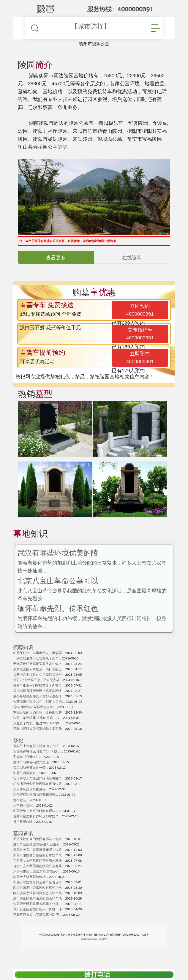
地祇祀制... (21, 809)
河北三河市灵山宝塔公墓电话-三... (38, 923)
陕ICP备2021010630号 (94, 948)
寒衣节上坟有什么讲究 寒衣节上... (38, 755)
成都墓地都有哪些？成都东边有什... (39, 705)
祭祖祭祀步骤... (25, 830)
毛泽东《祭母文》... (28, 765)
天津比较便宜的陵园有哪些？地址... (39, 848)
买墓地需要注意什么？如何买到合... (39, 683)
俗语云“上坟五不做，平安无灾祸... (38, 689)
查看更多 (56, 261)
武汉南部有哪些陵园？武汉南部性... (39, 699)
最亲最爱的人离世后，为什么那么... (39, 678)
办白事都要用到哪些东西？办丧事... (39, 694)
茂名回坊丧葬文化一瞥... (31, 776)
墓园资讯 (23, 842)
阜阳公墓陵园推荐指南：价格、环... (39, 918)
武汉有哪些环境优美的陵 (60, 558)
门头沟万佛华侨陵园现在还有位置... (39, 792)
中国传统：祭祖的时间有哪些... (36, 819)
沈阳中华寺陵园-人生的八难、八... (38, 726)
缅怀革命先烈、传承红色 (60, 616)
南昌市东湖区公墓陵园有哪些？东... (39, 896)
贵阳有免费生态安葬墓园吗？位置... (39, 858)
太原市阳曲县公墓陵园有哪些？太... (39, 864)
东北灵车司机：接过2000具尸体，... (40, 732)
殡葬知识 (23, 656)
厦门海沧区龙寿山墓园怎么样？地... (39, 907)
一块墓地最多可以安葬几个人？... (38, 667)
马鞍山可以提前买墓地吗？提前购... (39, 737)
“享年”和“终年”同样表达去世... (35, 716)
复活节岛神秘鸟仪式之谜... (33, 771)
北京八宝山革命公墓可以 (60, 587)
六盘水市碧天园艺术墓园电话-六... (38, 880)
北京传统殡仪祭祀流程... (31, 798)
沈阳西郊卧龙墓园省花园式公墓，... (39, 912)
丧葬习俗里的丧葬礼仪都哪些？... (38, 825)
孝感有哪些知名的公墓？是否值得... (39, 891)
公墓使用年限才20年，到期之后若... (39, 710)
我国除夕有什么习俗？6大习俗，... (39, 760)
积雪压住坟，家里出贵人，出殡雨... (39, 662)
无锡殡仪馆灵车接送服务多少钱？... (39, 672)
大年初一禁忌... (25, 814)
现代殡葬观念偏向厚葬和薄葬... (36, 803)
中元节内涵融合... (26, 782)
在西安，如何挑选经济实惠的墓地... (39, 869)
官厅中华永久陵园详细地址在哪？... (39, 787)
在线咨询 (132, 261)
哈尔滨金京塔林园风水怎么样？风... (39, 902)
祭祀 (18, 749)
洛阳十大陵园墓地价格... (31, 885)
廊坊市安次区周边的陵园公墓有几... (39, 875)
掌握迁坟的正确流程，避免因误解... (39, 721)
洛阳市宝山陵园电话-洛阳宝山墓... (38, 853)
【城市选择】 (91, 26)
